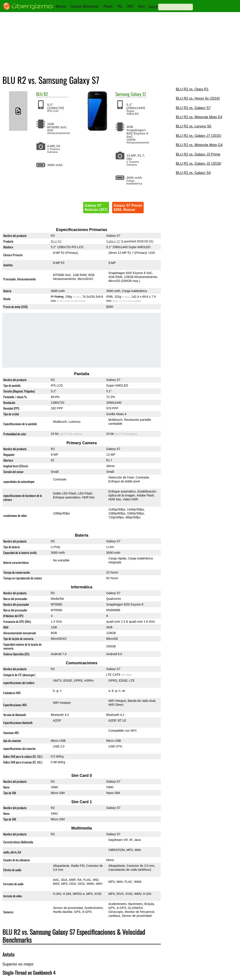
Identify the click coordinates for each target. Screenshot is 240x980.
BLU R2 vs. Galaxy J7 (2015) (198, 136)
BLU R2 (56, 241)
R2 (46, 94)
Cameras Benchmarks (85, 6)
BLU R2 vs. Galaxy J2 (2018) (198, 164)
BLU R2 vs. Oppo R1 (192, 89)
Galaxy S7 (138, 94)
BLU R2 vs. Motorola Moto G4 (199, 145)
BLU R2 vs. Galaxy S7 (193, 108)
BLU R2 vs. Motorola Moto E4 (199, 117)
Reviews (61, 6)
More (141, 6)
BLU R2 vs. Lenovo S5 (193, 126)
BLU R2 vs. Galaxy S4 (193, 173)
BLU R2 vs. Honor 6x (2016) (198, 98)
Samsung (123, 94)
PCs (120, 6)
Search (153, 7)
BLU (39, 94)
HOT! (130, 6)
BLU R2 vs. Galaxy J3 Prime (198, 154)
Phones (108, 6)
